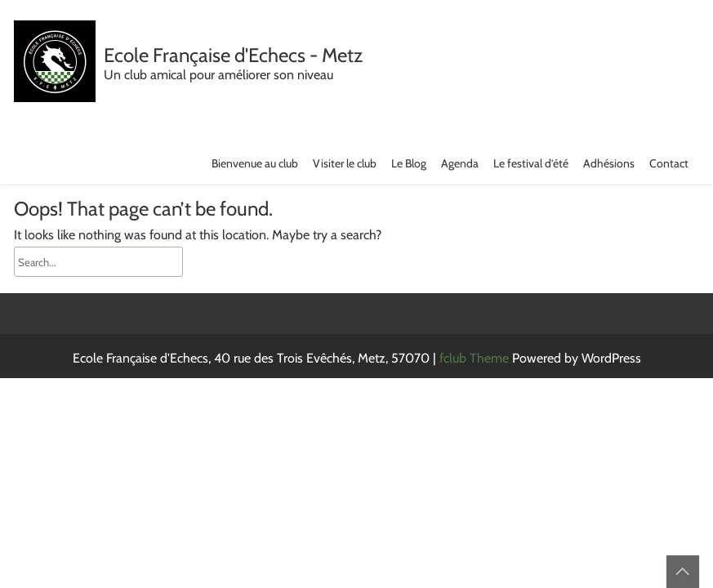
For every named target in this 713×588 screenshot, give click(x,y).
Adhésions (609, 163)
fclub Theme (476, 358)
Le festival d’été (531, 163)
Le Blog (409, 163)
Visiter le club (345, 163)
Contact (669, 163)
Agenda (460, 163)
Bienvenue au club (255, 163)
